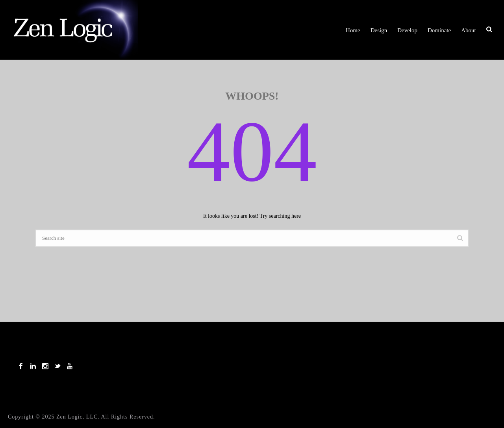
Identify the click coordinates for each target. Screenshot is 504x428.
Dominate (439, 30)
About (469, 30)
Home (353, 30)
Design (379, 30)
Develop (407, 30)
